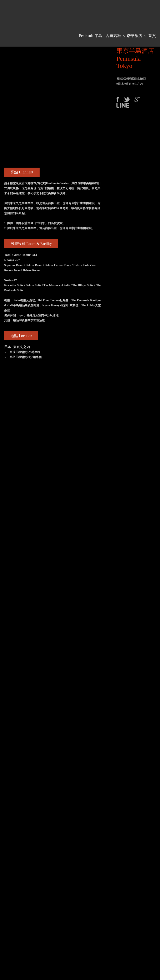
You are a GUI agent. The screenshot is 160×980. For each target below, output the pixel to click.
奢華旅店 (135, 36)
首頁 (152, 36)
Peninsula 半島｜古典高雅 (100, 36)
